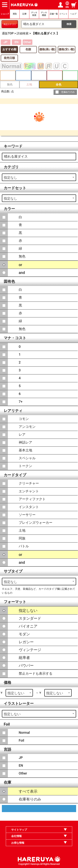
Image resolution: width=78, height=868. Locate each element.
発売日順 (9, 58)
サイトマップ (19, 830)
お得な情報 (18, 843)
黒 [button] (39, 75)
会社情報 (16, 836)
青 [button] (23, 75)
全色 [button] (59, 85)
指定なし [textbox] (10, 178)
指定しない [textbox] (16, 693)
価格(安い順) (67, 49)
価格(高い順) (47, 49)
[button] (65, 92)
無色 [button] (10, 85)
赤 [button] (55, 75)
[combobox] (39, 177)
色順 (28, 49)
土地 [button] (29, 85)
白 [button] (8, 75)
